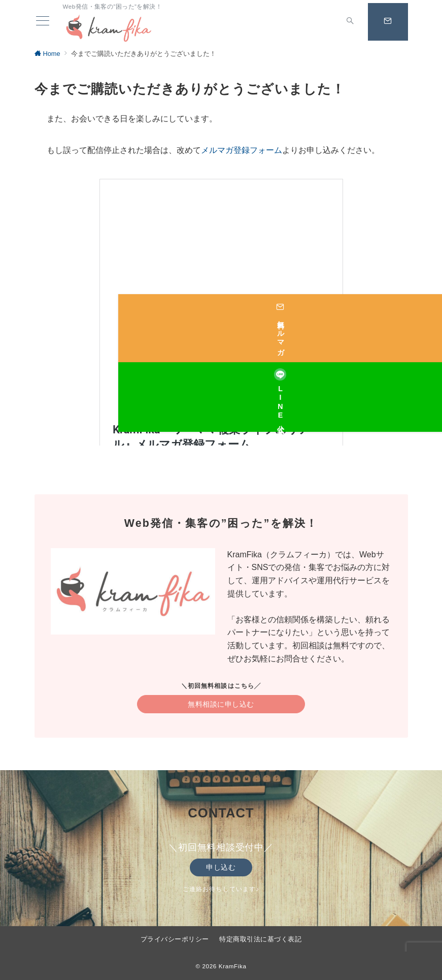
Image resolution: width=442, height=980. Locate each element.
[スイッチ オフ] (343, 22)
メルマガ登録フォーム (242, 150)
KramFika (233, 966)
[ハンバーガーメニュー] (41, 22)
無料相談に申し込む (221, 704)
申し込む (221, 867)
